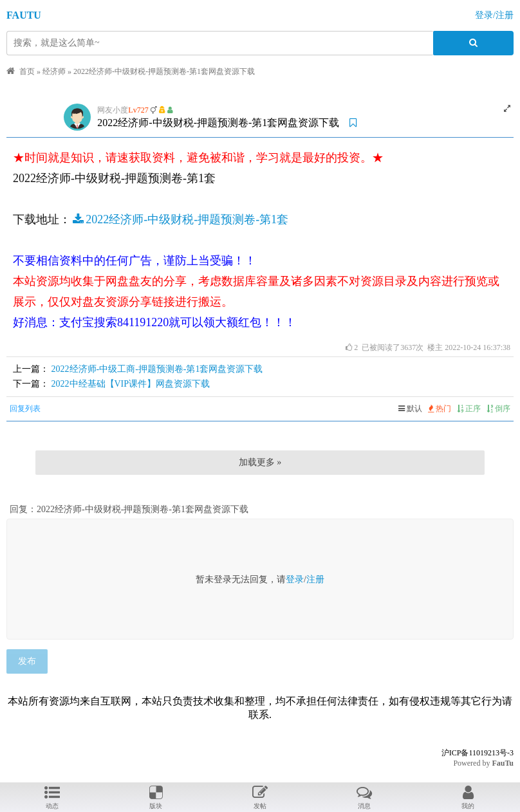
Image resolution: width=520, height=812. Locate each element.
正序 (469, 409)
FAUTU (24, 15)
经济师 (54, 71)
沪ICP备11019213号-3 (478, 753)
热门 (440, 409)
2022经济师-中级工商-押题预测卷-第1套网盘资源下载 (157, 369)
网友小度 (113, 110)
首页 (27, 71)
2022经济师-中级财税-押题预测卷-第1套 (180, 219)
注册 (315, 579)
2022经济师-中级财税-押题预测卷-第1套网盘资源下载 (164, 71)
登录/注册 (494, 15)
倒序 (498, 409)
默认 (410, 409)
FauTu (503, 763)
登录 (295, 579)
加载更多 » (260, 462)
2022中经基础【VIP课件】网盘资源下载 (131, 384)
